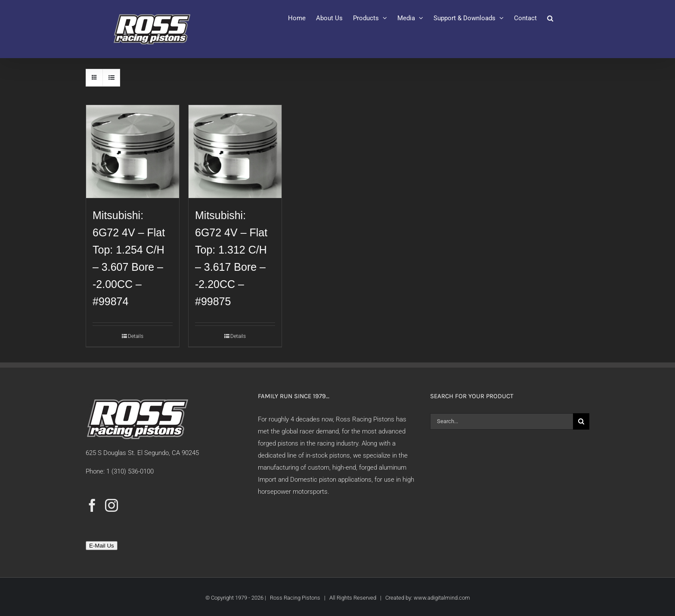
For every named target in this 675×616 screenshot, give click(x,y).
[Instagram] (111, 505)
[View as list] (111, 78)
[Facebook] (92, 505)
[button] (550, 18)
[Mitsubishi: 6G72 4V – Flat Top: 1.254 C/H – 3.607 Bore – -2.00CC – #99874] (133, 152)
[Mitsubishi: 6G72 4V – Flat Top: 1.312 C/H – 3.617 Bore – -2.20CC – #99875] (235, 152)
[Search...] (502, 421)
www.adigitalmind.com (442, 598)
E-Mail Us (102, 546)
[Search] (581, 421)
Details (136, 336)
